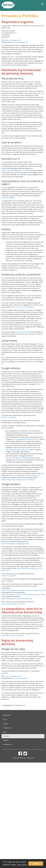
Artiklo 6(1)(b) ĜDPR (8, 170)
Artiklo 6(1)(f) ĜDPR (24, 170)
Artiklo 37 (13, 57)
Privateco (6, 736)
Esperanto (7, 715)
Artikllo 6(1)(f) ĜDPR (8, 198)
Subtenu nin (7, 728)
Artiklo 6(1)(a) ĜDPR (24, 332)
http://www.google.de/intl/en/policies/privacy (17, 599)
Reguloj (6, 740)
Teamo (5, 724)
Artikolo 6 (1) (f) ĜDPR (9, 417)
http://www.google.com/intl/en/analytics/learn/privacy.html (22, 594)
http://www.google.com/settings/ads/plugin (20, 458)
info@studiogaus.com (21, 42)
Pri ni (5, 720)
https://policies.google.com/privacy (13, 604)
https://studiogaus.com (13, 40)
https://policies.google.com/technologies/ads (25, 475)
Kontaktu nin (7, 744)
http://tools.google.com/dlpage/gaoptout (15, 544)
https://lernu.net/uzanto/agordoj (22, 307)
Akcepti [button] (36, 864)
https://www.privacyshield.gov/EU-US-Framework (18, 480)
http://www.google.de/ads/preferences (26, 439)
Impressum (30, 758)
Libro (5, 732)
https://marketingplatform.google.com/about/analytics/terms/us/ (24, 590)
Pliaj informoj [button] (22, 865)
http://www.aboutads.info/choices (17, 450)
